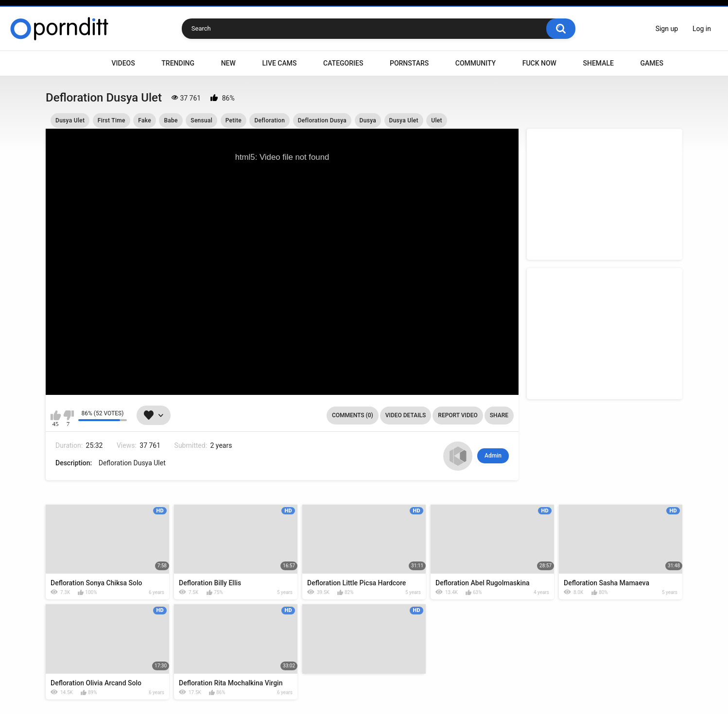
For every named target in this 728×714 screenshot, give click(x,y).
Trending (178, 63)
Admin (493, 456)
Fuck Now (539, 63)
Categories (343, 63)
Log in (702, 29)
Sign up (667, 29)
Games (651, 63)
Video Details (406, 415)
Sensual (201, 120)
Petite (234, 120)
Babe (171, 120)
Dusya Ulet (70, 120)
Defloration (269, 120)
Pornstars (409, 63)
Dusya (368, 120)
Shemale (598, 63)
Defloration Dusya (322, 120)
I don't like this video (68, 415)
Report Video (458, 415)
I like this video (56, 415)
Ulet (437, 120)
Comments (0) (353, 415)
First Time (112, 120)
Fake (145, 120)
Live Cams (279, 63)
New (228, 63)
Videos (123, 63)
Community (476, 63)
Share (499, 415)
